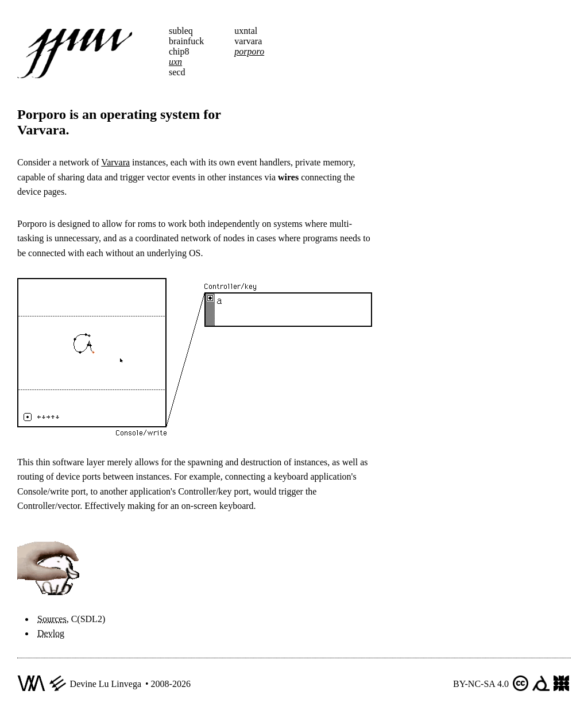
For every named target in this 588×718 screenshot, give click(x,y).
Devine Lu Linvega (106, 684)
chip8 (179, 51)
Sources (52, 619)
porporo (249, 51)
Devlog (51, 633)
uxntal (246, 31)
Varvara (115, 162)
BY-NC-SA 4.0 (481, 684)
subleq (181, 31)
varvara (248, 41)
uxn (175, 62)
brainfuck (186, 41)
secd (177, 72)
